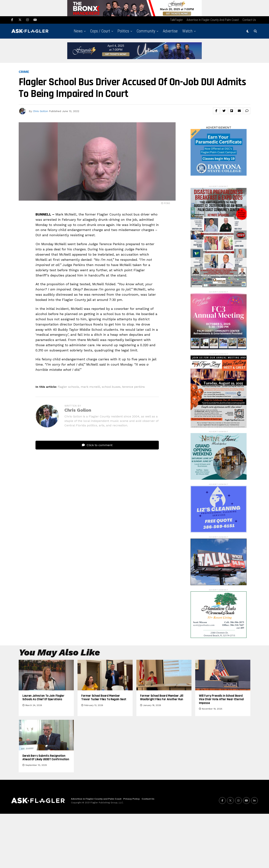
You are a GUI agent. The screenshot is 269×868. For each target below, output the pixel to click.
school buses (111, 387)
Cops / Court (100, 32)
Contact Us (249, 20)
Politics (123, 32)
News (78, 32)
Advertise (170, 32)
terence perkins (133, 387)
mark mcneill (90, 387)
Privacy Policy (132, 853)
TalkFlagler (176, 20)
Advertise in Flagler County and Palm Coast (213, 20)
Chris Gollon (40, 112)
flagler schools (68, 387)
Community (146, 32)
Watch (187, 32)
